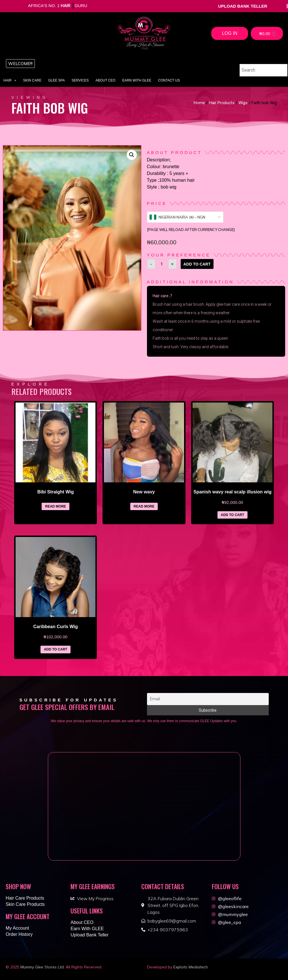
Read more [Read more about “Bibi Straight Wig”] (55, 506)
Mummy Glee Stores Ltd (42, 967)
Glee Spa (56, 80)
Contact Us (169, 80)
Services (80, 80)
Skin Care (32, 80)
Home (199, 103)
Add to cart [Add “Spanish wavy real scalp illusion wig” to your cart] (232, 515)
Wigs (243, 103)
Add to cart (197, 264)
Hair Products (222, 103)
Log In (230, 33)
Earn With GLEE (137, 80)
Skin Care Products (25, 904)
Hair (10, 80)
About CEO (105, 80)
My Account (17, 928)
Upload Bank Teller (89, 935)
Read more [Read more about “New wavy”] (144, 506)
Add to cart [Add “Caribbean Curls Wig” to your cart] (56, 649)
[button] (20, 64)
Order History (19, 934)
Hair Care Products (25, 898)
